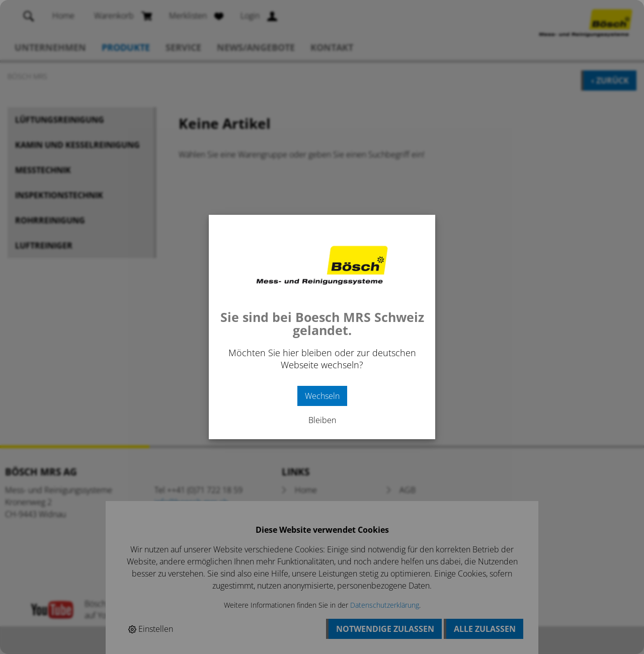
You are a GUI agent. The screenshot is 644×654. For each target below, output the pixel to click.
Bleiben (322, 420)
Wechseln (322, 396)
